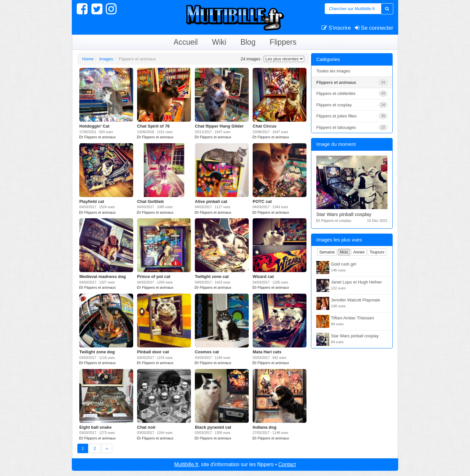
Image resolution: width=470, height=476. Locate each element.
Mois (344, 252)
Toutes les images (333, 71)
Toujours (377, 252)
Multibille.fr (186, 464)
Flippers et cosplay (352, 105)
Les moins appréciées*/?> (284, 59)
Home (88, 59)
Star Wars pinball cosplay (344, 214)
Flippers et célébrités (352, 93)
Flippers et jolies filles (352, 116)
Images (106, 59)
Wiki (219, 42)
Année (359, 252)
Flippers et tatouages (352, 127)
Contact (287, 464)
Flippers (283, 42)
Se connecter (374, 28)
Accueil (186, 42)
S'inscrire (336, 28)
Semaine (327, 252)
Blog (248, 42)
